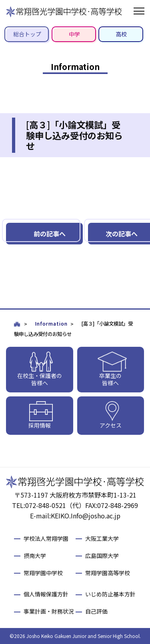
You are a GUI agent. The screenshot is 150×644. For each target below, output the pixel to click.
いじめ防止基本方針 (110, 594)
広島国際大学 (102, 556)
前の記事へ (50, 234)
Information (51, 324)
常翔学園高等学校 (108, 573)
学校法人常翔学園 (46, 538)
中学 (74, 34)
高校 (121, 34)
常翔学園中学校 (43, 573)
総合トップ (27, 34)
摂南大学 (35, 556)
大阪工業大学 (102, 538)
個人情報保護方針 (46, 594)
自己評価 (96, 611)
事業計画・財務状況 (49, 611)
